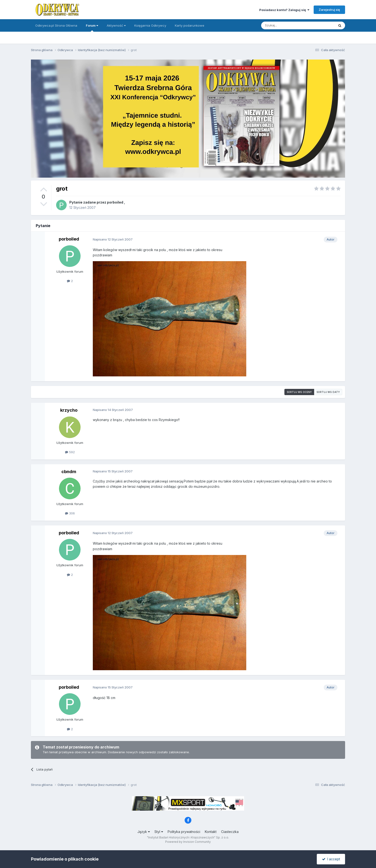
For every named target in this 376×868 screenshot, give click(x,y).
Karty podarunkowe (190, 25)
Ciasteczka (230, 832)
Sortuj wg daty (328, 392)
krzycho (69, 410)
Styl (159, 832)
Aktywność (116, 25)
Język (144, 832)
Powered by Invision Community (188, 842)
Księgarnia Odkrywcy (150, 25)
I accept (331, 859)
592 (70, 452)
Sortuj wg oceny (299, 392)
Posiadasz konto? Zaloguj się (284, 10)
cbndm (69, 472)
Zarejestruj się (329, 10)
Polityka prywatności (184, 832)
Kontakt (211, 832)
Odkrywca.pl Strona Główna (56, 25)
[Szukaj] (286, 25)
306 (70, 513)
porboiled (115, 202)
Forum (92, 28)
